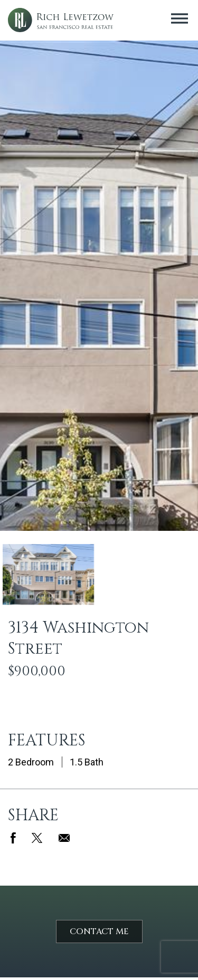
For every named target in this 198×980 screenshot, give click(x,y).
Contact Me (99, 932)
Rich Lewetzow (61, 20)
